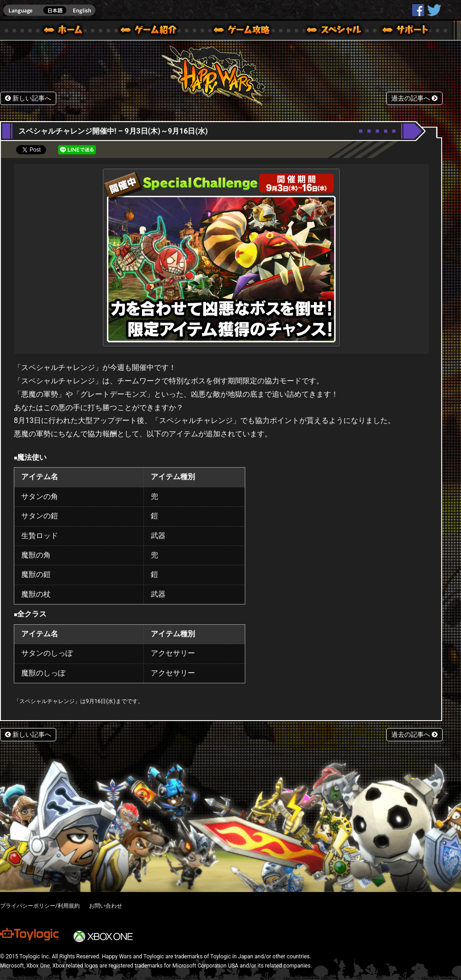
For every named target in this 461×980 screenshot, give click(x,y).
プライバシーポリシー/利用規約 (40, 906)
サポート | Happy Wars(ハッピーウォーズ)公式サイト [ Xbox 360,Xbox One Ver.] (406, 31)
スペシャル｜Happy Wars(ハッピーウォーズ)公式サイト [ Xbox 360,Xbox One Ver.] (321, 31)
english (49, 10)
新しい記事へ (28, 98)
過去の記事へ (414, 98)
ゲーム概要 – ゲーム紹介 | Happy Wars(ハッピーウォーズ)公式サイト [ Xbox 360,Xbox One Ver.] (152, 31)
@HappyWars (434, 10)
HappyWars (418, 10)
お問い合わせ (106, 906)
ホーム (67, 31)
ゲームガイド (236, 31)
